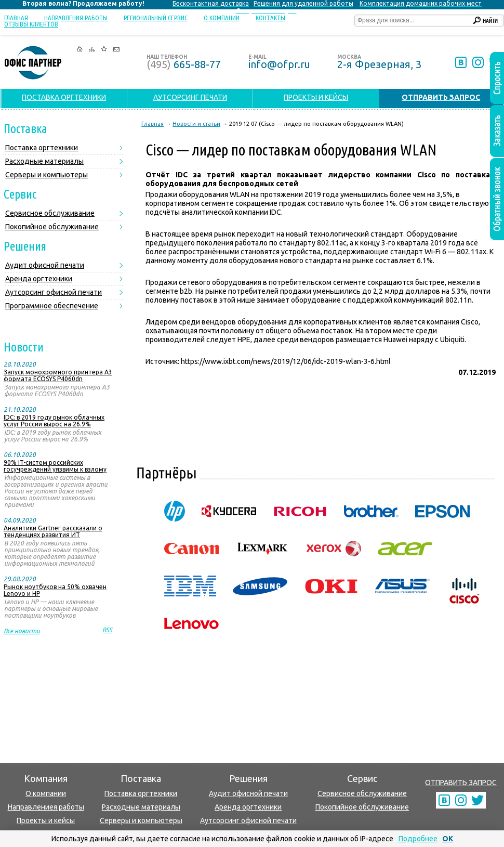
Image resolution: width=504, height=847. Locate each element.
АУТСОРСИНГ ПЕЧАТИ (190, 97)
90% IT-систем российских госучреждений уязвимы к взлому (55, 466)
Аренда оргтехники (39, 279)
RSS (107, 630)
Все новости (22, 631)
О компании (222, 18)
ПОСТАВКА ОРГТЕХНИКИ (64, 97)
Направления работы (76, 18)
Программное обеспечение (52, 306)
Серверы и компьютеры (47, 175)
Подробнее (418, 839)
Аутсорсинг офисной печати (54, 292)
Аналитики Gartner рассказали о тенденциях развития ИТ (53, 531)
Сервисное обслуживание (50, 213)
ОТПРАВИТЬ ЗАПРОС (461, 783)
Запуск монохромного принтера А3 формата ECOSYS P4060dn (58, 375)
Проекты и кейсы (46, 820)
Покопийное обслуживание (52, 227)
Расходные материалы (44, 161)
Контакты (270, 18)
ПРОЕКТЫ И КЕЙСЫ (316, 97)
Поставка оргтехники (42, 148)
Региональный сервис (156, 18)
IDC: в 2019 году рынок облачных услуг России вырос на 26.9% (54, 421)
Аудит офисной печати (45, 265)
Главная (16, 18)
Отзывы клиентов (31, 24)
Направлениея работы (46, 807)
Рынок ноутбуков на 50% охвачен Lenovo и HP (55, 590)
